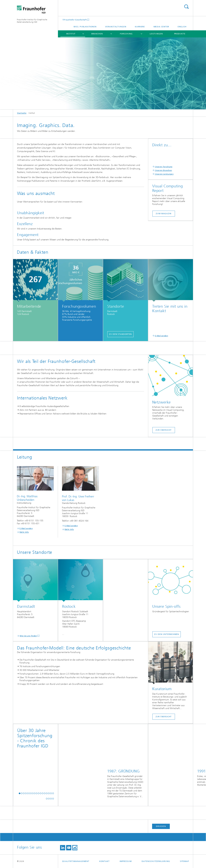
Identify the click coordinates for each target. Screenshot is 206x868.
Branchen (97, 34)
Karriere (140, 27)
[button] (20, 793)
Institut (71, 34)
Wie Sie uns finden (28, 636)
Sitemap (184, 861)
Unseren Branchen (163, 170)
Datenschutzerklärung (156, 861)
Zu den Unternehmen (167, 634)
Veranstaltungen (116, 27)
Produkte (180, 34)
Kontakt (104, 861)
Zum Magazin (164, 214)
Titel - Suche (186, 7)
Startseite (22, 113)
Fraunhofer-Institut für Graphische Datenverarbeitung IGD (32, 21)
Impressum (126, 861)
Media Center (161, 27)
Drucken (161, 826)
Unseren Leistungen (164, 174)
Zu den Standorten (120, 334)
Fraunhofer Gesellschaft (75, 20)
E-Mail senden (161, 336)
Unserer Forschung (164, 167)
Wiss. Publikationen (85, 27)
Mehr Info (24, 532)
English (182, 27)
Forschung (126, 34)
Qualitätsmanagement (76, 861)
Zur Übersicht (164, 430)
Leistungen (156, 34)
